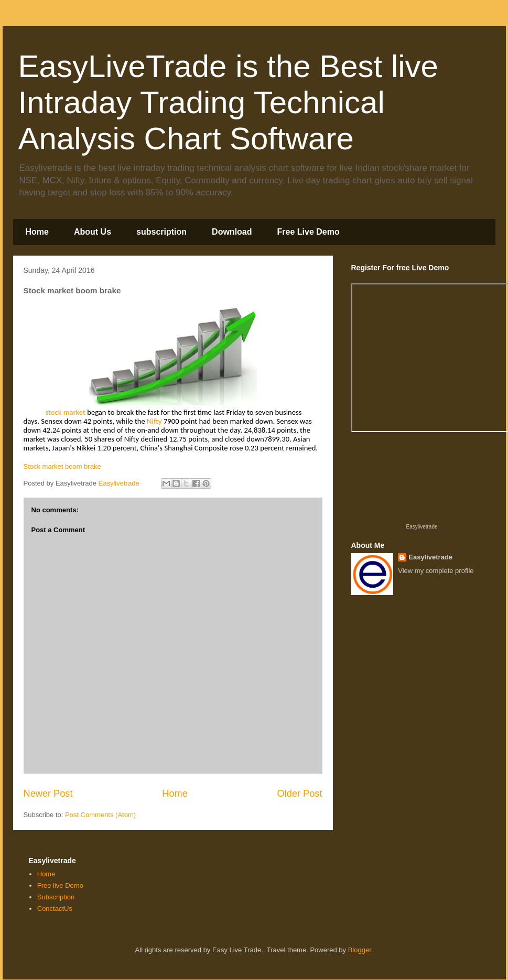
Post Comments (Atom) (100, 815)
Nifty (154, 421)
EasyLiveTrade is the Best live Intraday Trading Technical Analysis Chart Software (228, 102)
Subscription (56, 897)
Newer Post (48, 794)
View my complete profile (436, 571)
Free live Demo (60, 885)
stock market (67, 412)
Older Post (300, 794)
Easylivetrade (421, 527)
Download (232, 232)
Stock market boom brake (62, 466)
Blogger (360, 950)
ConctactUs (55, 909)
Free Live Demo (309, 232)
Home (37, 232)
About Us (93, 232)
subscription (161, 232)
